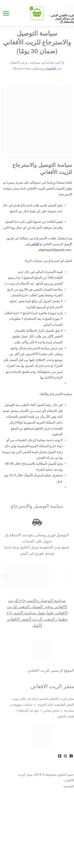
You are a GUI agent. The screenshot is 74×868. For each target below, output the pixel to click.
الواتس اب (32, 244)
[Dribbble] (65, 756)
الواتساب (49, 68)
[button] (6, 576)
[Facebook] (71, 756)
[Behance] (60, 756)
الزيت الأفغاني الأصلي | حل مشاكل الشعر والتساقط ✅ (62, 19)
